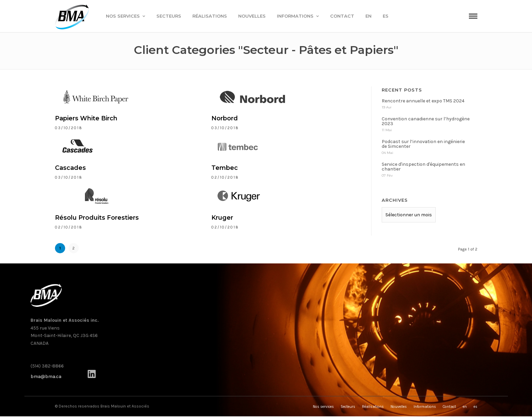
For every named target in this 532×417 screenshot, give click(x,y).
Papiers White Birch (86, 118)
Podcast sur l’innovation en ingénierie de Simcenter (423, 144)
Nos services (123, 16)
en (368, 16)
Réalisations (210, 16)
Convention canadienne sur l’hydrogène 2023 (426, 121)
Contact (342, 16)
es (386, 16)
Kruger (222, 218)
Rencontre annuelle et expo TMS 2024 (423, 101)
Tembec (225, 168)
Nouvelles (252, 16)
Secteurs (169, 16)
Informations (295, 16)
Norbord (225, 118)
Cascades (70, 168)
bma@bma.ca (46, 376)
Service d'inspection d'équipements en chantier (423, 167)
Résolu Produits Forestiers (97, 218)
